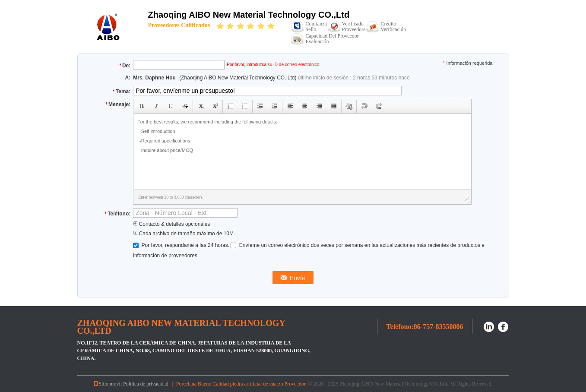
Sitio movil (108, 384)
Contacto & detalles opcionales (171, 224)
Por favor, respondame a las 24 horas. (182, 245)
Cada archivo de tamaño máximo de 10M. (184, 234)
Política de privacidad (146, 384)
